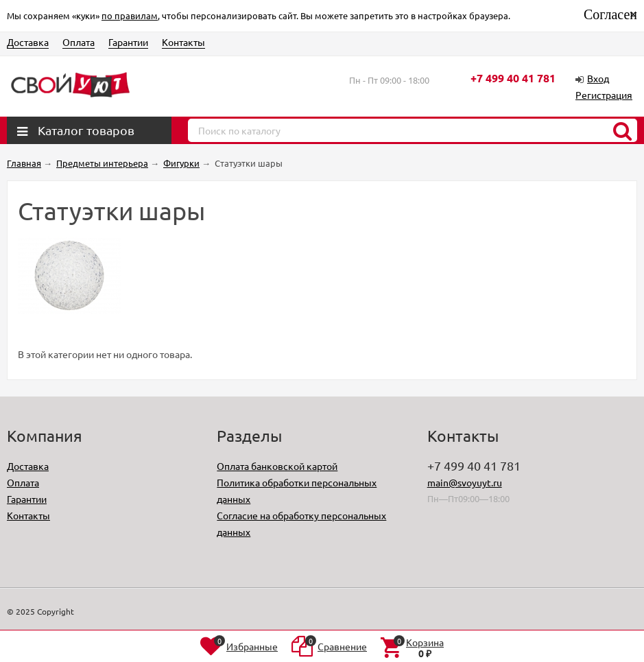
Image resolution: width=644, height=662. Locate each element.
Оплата (79, 42)
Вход (598, 78)
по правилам (130, 15)
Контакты (183, 42)
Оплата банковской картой (277, 466)
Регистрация (604, 95)
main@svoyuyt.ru (465, 482)
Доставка (28, 42)
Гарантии (128, 42)
